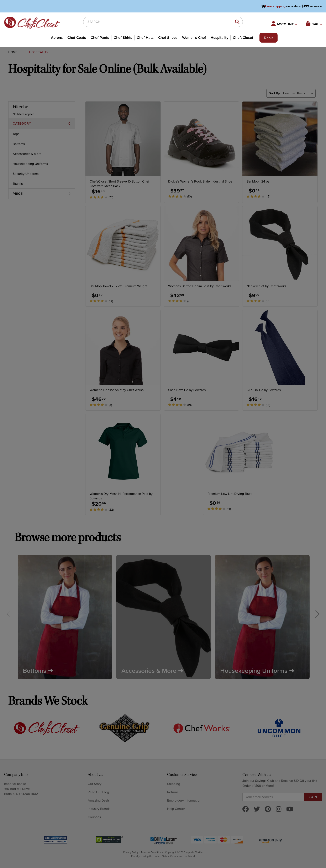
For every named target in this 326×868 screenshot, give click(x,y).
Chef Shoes (168, 38)
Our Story (95, 784)
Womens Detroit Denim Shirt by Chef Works (200, 286)
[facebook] (246, 810)
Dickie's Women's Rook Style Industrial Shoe (200, 181)
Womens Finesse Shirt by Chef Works (117, 390)
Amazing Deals (99, 801)
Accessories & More (27, 154)
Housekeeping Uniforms (30, 164)
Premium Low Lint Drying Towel (230, 494)
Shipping (174, 784)
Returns (173, 792)
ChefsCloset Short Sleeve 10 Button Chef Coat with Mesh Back (119, 184)
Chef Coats (77, 38)
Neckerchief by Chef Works (266, 286)
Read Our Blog (98, 792)
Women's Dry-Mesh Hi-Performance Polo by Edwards (121, 496)
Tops (16, 134)
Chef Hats (145, 38)
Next (317, 614)
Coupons (94, 817)
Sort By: (275, 93)
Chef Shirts (123, 38)
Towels (18, 184)
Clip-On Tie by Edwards (264, 390)
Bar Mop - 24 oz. (258, 181)
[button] (42, 124)
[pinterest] (268, 810)
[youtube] (290, 810)
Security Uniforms (26, 174)
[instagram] (279, 810)
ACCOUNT (284, 24)
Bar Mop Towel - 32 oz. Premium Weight (119, 286)
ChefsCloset (243, 38)
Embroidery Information (184, 801)
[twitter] (257, 810)
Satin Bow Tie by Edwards (187, 390)
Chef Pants (100, 38)
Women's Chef (194, 38)
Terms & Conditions (152, 852)
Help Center (176, 809)
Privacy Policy (131, 852)
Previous (9, 614)
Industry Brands (99, 809)
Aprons (57, 38)
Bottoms (19, 144)
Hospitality (219, 38)
